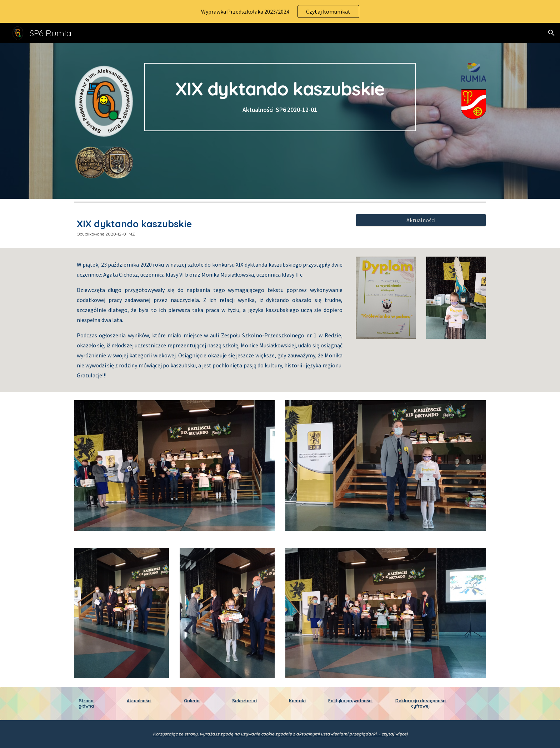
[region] (280, 11)
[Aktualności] (421, 220)
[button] (551, 33)
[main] (280, 97)
